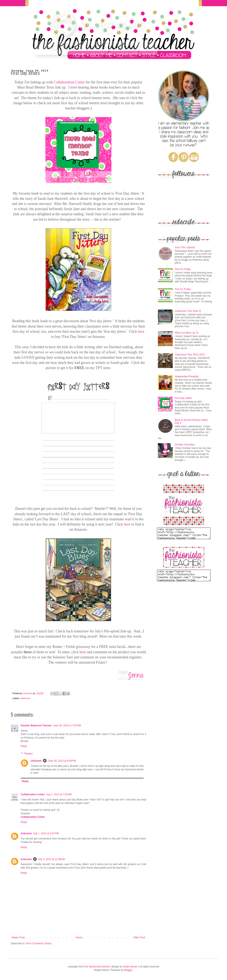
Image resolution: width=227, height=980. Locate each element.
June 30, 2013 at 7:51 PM (67, 726)
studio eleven (130, 967)
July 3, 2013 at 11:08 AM (51, 859)
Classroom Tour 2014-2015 (190, 355)
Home (79, 937)
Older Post (139, 937)
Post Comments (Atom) (39, 943)
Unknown (36, 761)
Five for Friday (183, 269)
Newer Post (18, 937)
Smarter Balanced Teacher (36, 726)
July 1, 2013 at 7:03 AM (59, 794)
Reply (24, 746)
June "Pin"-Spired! (185, 247)
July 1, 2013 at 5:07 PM (46, 833)
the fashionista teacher (97, 967)
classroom (25, 698)
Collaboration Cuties (69, 82)
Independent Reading (187, 376)
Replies (28, 754)
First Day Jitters (183, 398)
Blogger (128, 970)
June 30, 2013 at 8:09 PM (62, 761)
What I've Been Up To (187, 333)
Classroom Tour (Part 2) (188, 311)
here (141, 331)
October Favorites (185, 445)
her (126, 524)
